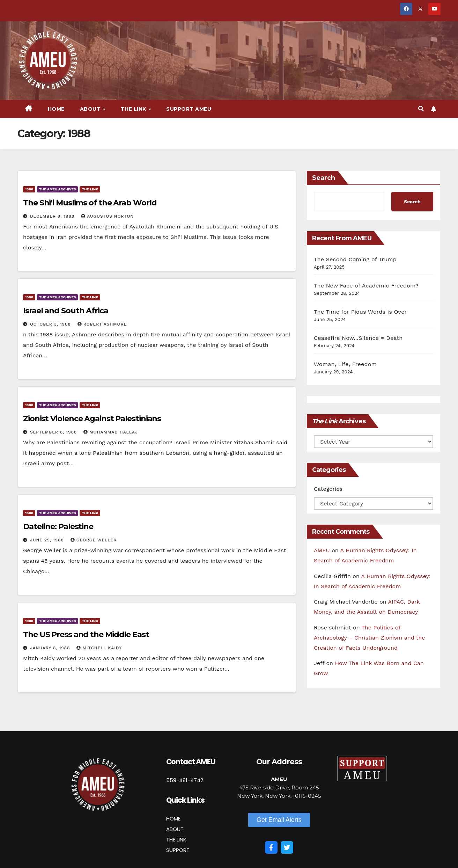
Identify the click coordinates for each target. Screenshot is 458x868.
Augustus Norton (107, 216)
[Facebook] (271, 847)
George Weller (94, 540)
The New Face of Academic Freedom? (366, 286)
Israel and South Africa (66, 311)
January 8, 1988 (51, 648)
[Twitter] (287, 847)
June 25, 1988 (48, 540)
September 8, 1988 (54, 432)
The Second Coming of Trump (355, 259)
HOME (173, 819)
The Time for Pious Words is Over (360, 312)
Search (324, 178)
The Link (134, 109)
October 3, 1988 (51, 324)
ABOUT (175, 829)
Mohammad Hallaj (111, 432)
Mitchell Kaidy (99, 648)
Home (56, 109)
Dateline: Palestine (58, 527)
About (91, 109)
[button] (421, 109)
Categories (328, 489)
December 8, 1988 (53, 216)
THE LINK (176, 840)
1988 (29, 189)
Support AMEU (189, 109)
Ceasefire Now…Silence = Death (358, 338)
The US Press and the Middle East (86, 634)
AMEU (322, 550)
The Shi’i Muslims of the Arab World (90, 203)
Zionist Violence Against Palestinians (92, 419)
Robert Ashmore (102, 324)
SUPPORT (178, 850)
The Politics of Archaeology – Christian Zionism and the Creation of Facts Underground (370, 638)
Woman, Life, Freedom (345, 364)
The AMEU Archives (57, 189)
